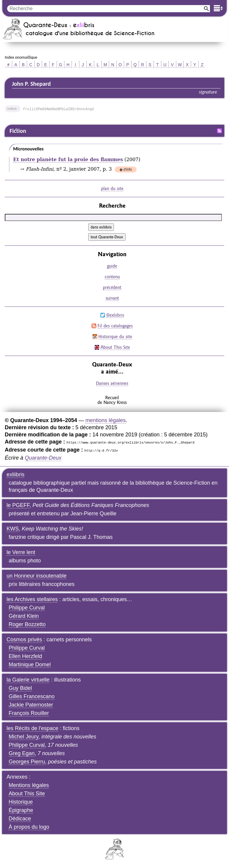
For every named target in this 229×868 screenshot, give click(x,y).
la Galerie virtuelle (28, 680)
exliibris (16, 475)
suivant (112, 298)
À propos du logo (29, 827)
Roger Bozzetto (27, 624)
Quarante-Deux (43, 458)
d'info (128, 170)
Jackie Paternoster (31, 705)
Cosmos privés (24, 640)
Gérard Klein (24, 616)
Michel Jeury (24, 737)
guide (112, 266)
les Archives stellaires (32, 599)
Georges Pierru (27, 762)
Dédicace (20, 819)
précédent (112, 287)
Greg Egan (22, 753)
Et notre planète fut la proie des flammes (68, 160)
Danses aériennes (112, 383)
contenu (112, 277)
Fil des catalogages (115, 326)
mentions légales (105, 420)
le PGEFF (18, 505)
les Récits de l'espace (33, 728)
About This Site (115, 347)
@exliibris (115, 315)
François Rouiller (29, 713)
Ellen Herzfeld (25, 656)
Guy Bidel (20, 688)
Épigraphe (21, 810)
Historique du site (115, 336)
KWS (13, 529)
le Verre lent (21, 552)
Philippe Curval (27, 608)
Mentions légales (29, 785)
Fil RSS (219, 131)
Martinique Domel (30, 665)
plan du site (112, 188)
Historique (21, 802)
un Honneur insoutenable (37, 576)
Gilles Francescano (32, 696)
